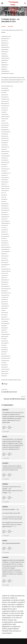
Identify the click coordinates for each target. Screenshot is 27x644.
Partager (5, 384)
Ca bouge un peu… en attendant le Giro (10, 20)
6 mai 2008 (6, 479)
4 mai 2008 (10, 26)
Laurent (4, 26)
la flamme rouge (14, 3)
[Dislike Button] (9, 428)
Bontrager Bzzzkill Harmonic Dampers (15, 399)
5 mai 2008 (6, 432)
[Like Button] (4, 428)
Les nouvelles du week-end (9, 392)
